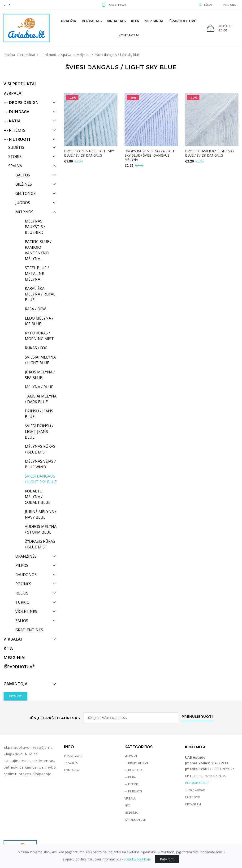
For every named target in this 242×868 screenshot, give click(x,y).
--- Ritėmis (131, 784)
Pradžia (69, 21)
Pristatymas (73, 756)
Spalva (66, 55)
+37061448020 (117, 5)
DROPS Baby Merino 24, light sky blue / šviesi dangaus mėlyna (150, 155)
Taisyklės (71, 763)
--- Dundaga (134, 770)
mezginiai (154, 21)
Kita (135, 21)
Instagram (193, 804)
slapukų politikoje (137, 859)
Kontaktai (129, 35)
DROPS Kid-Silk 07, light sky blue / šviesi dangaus (210, 153)
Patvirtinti (167, 859)
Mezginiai (132, 813)
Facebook (192, 797)
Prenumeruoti (197, 717)
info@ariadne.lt (197, 783)
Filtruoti (15, 696)
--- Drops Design (136, 763)
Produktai (27, 55)
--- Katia (130, 777)
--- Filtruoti (48, 55)
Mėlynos (83, 55)
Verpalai (90, 21)
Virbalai (115, 21)
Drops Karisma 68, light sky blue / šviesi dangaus (89, 153)
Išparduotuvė (182, 21)
